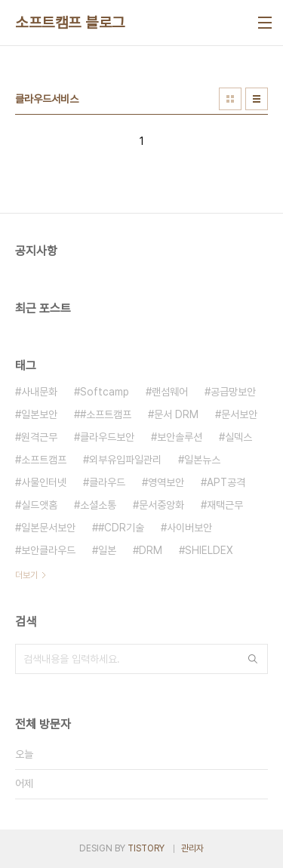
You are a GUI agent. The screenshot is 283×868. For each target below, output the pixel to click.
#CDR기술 (121, 528)
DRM (151, 550)
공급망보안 (233, 392)
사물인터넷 (44, 482)
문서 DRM (176, 414)
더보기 (26, 575)
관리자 (192, 848)
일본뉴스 (202, 460)
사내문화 (39, 392)
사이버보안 (189, 528)
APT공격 (226, 482)
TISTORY (146, 848)
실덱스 (238, 437)
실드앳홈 (39, 505)
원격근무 (39, 437)
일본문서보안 (48, 528)
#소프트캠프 (106, 414)
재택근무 (225, 505)
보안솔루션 (180, 437)
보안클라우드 (48, 550)
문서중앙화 (161, 505)
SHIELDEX (209, 550)
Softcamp (105, 392)
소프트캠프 (44, 460)
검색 (253, 659)
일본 (107, 550)
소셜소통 (98, 505)
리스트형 (257, 99)
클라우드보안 (107, 437)
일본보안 (39, 414)
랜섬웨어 (170, 392)
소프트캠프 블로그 (70, 23)
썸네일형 (230, 99)
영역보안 (166, 482)
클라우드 (107, 482)
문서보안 (239, 414)
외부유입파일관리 (125, 460)
